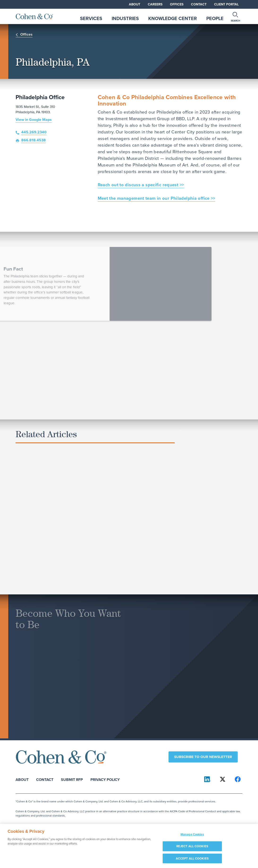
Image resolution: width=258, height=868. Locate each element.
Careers (155, 4)
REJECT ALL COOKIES (192, 848)
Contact (199, 4)
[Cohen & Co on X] (223, 779)
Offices (177, 4)
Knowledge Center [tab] (173, 18)
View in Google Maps (34, 120)
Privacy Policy (105, 779)
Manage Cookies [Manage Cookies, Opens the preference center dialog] (192, 836)
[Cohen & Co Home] (34, 16)
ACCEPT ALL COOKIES (192, 861)
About (135, 4)
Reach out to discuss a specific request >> (141, 185)
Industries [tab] (125, 18)
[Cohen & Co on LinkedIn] (207, 779)
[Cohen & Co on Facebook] (238, 779)
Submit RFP (72, 779)
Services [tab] (91, 18)
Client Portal (226, 4)
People (215, 18)
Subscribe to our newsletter (203, 757)
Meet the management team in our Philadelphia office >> (156, 198)
